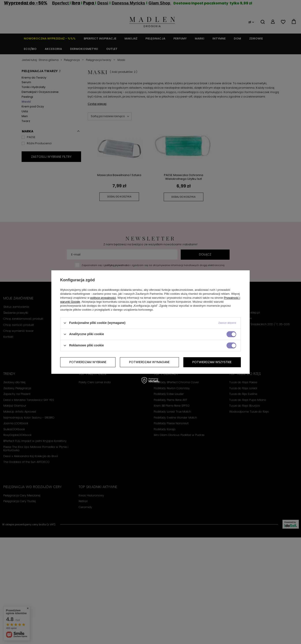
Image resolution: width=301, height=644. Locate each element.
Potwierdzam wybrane (88, 362)
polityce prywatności (103, 298)
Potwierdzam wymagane (149, 362)
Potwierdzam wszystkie (212, 362)
